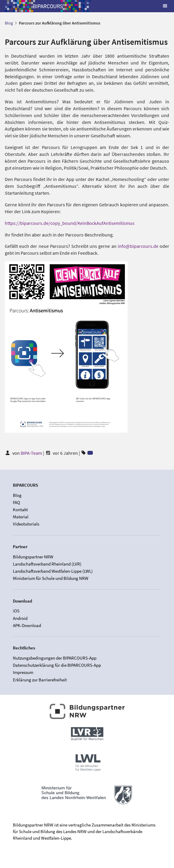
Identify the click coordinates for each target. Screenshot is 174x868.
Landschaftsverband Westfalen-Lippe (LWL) (53, 571)
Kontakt (20, 510)
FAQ (16, 502)
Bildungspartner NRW (33, 557)
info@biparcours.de (138, 246)
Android (20, 618)
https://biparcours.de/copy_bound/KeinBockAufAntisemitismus (70, 223)
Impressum (23, 672)
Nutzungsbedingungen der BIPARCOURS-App (55, 658)
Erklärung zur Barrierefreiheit (40, 680)
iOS (16, 611)
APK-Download (27, 625)
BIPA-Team (32, 453)
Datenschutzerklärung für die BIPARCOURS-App (57, 665)
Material (21, 517)
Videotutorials (26, 524)
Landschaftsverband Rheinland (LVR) (47, 564)
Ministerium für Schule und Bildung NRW (51, 578)
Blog (9, 23)
